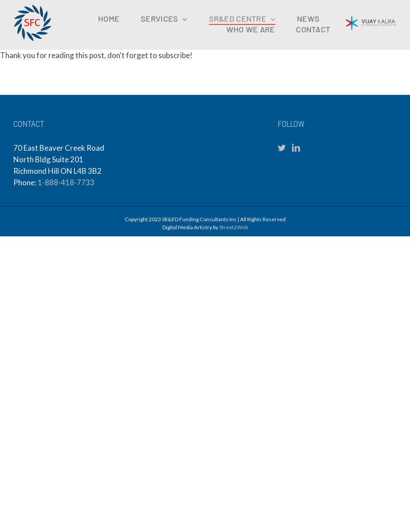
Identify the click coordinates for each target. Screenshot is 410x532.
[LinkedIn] (296, 148)
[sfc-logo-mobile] (33, 7)
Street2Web (234, 227)
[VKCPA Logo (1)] (371, 20)
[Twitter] (282, 148)
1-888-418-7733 (66, 182)
